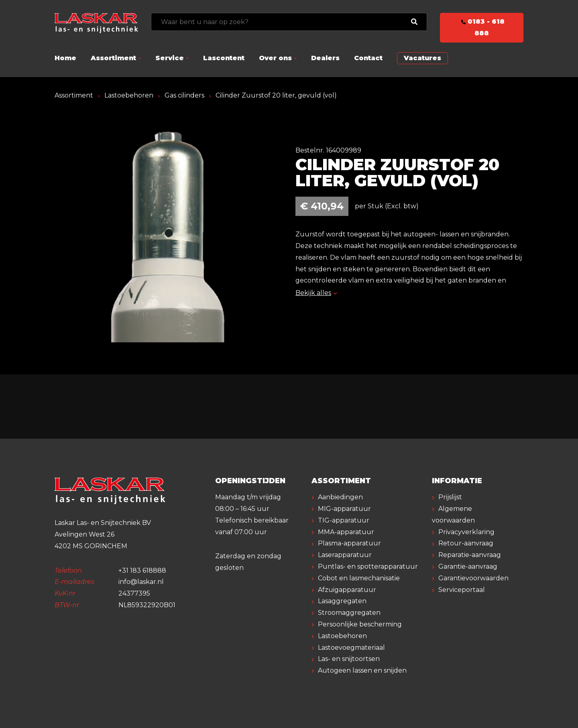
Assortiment (113, 58)
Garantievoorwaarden (473, 578)
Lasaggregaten (342, 601)
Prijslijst (450, 497)
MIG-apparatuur (344, 509)
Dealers (325, 58)
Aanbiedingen (340, 497)
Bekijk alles (316, 293)
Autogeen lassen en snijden (362, 670)
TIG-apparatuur (344, 520)
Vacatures (422, 58)
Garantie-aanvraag (468, 566)
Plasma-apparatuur (349, 543)
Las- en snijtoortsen (349, 659)
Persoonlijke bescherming (360, 624)
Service (170, 58)
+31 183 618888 (142, 570)
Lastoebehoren (129, 95)
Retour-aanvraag (466, 543)
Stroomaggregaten (349, 613)
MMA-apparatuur (346, 532)
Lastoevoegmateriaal (351, 648)
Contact (368, 58)
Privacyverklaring (466, 532)
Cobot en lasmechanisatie (359, 578)
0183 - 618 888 (482, 27)
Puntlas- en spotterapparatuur (368, 566)
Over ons (275, 58)
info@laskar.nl (141, 582)
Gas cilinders (184, 95)
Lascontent (224, 58)
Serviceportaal (462, 590)
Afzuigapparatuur (347, 590)
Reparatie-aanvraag (470, 555)
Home (65, 58)
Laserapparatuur (345, 555)
